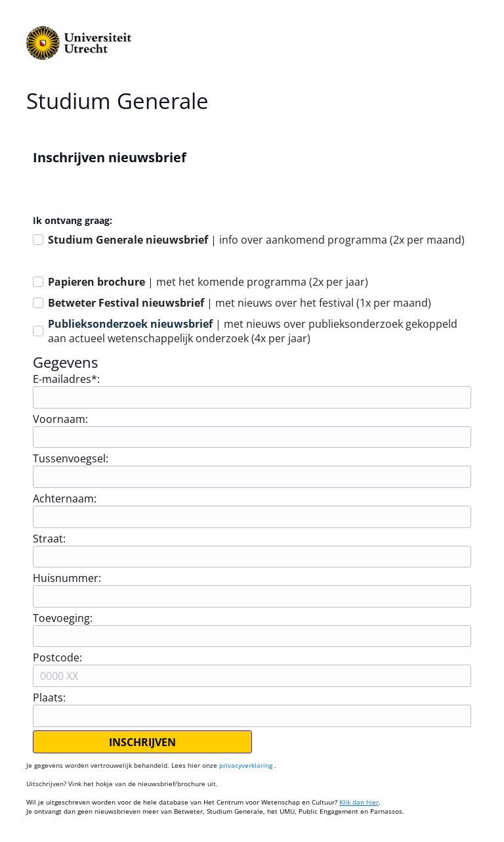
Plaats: (49, 698)
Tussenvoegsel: (71, 458)
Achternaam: (65, 499)
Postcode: (57, 657)
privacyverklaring (247, 765)
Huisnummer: (67, 578)
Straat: (49, 539)
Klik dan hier (359, 802)
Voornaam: (60, 419)
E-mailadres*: (66, 379)
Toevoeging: (63, 618)
